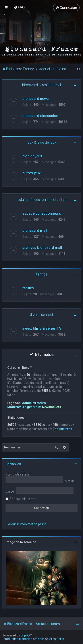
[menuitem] (19, 7)
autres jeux (31, 173)
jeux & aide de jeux (41, 142)
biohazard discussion (40, 116)
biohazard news (36, 99)
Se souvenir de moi (23, 499)
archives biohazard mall (42, 248)
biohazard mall (35, 230)
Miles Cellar (56, 639)
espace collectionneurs (42, 213)
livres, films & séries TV (42, 328)
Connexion (13, 464)
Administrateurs (34, 403)
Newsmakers (52, 407)
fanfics (42, 274)
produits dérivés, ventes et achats (41, 200)
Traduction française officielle (24, 639)
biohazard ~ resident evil (41, 85)
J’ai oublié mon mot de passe (26, 524)
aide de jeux (32, 156)
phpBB (25, 635)
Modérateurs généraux (24, 407)
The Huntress (63, 429)
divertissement (42, 315)
